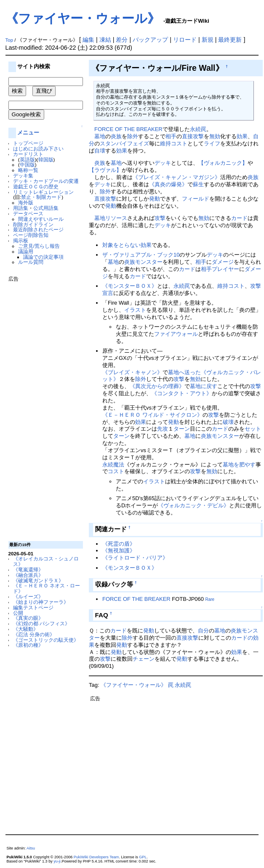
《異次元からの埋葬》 (157, 386)
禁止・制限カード (41, 197)
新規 (208, 40)
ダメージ (223, 262)
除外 (133, 136)
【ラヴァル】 (105, 170)
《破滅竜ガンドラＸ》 (38, 580)
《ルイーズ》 (28, 596)
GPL (143, 857)
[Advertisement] (42, 408)
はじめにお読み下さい (38, 149)
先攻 (163, 429)
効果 (242, 136)
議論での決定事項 (43, 257)
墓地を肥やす (239, 465)
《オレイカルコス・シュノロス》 (46, 561)
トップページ (28, 143)
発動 (155, 199)
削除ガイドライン (33, 224)
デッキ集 (23, 175)
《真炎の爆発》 (168, 184)
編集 (88, 40)
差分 (122, 40)
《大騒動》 (26, 629)
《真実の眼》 (28, 618)
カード (239, 218)
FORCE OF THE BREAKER (128, 129)
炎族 (116, 136)
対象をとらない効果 (127, 245)
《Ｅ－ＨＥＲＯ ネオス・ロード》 (47, 588)
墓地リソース (111, 218)
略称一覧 (28, 170)
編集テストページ (33, 607)
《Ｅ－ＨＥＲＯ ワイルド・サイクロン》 (152, 415)
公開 (18, 613)
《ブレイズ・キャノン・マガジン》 (176, 177)
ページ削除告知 (31, 235)
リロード (185, 40)
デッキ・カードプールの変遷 (46, 181)
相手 (171, 136)
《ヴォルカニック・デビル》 (193, 505)
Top (9, 40)
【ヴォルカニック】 (223, 163)
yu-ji (57, 861)
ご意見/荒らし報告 (39, 246)
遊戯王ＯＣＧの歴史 (36, 186)
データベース (28, 213)
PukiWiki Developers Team (96, 857)
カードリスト (28, 154)
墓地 (100, 136)
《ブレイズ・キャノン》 (132, 372)
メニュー (28, 133)
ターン (182, 429)
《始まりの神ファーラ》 (41, 602)
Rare (210, 599)
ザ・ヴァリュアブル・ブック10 (141, 255)
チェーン (144, 659)
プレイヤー (225, 269)
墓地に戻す (204, 386)
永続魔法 (113, 465)
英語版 (27, 159)
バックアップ (150, 40)
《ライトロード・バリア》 (135, 558)
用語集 (21, 208)
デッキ (163, 163)
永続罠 (198, 129)
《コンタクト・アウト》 (182, 393)
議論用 (26, 251)
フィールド (196, 199)
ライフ (212, 143)
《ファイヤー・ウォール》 (83, 18)
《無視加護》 (119, 551)
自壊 (100, 151)
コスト (116, 471)
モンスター (149, 262)
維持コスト (174, 143)
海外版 (26, 202)
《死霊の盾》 (119, 544)
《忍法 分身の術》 (34, 634)
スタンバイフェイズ (124, 143)
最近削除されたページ (38, 229)
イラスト (135, 310)
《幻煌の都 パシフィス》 (41, 623)
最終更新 (230, 40)
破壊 (228, 422)
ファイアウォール (176, 334)
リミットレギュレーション (43, 192)
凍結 (105, 40)
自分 (203, 631)
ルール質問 (31, 262)
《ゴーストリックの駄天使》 (46, 640)
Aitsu (31, 848)
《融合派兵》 (28, 575)
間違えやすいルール (41, 219)
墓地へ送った (184, 372)
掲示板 (21, 240)
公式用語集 (46, 208)
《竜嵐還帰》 (28, 569)
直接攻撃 (193, 136)
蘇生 (198, 184)
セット (253, 429)
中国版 (27, 165)
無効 (215, 136)
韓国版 (46, 159)
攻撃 (160, 218)
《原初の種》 (28, 645)
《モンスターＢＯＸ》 (130, 286)
